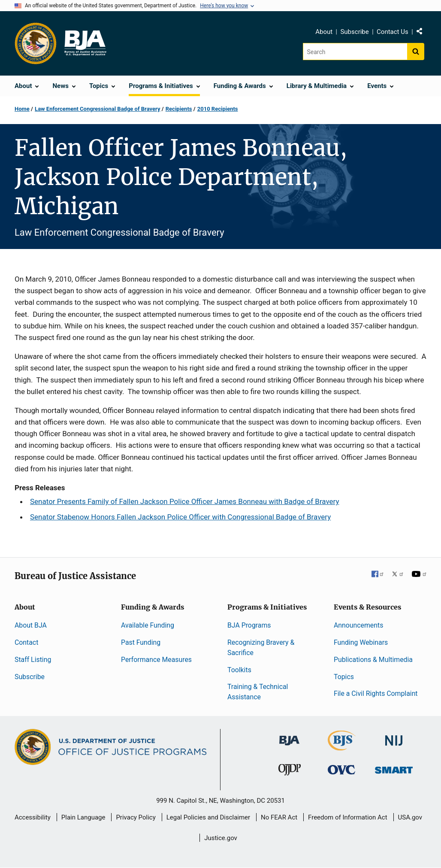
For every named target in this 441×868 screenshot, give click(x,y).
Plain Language (83, 817)
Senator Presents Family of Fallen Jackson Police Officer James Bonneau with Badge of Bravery (185, 501)
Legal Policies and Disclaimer (208, 817)
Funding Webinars (361, 642)
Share (423, 33)
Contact (26, 642)
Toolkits (239, 670)
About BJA (31, 625)
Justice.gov (221, 838)
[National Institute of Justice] (394, 737)
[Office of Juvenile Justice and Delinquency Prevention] (290, 772)
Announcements (358, 625)
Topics (344, 677)
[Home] (85, 43)
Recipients (179, 109)
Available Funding (148, 625)
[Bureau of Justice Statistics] (342, 747)
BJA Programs (249, 625)
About (324, 32)
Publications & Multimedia (373, 660)
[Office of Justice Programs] (36, 43)
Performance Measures (156, 660)
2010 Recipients (218, 109)
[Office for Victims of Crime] (341, 769)
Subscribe (354, 32)
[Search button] (416, 52)
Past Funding (141, 642)
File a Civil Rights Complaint (376, 693)
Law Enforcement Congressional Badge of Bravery (97, 109)
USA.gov (410, 817)
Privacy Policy (136, 817)
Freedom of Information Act (348, 817)
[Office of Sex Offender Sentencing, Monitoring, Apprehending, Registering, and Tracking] (394, 768)
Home (22, 109)
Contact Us (393, 32)
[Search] (355, 52)
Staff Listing (33, 660)
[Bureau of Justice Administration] (289, 736)
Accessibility (33, 817)
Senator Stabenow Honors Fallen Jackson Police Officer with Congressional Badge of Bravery (180, 517)
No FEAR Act (279, 817)
